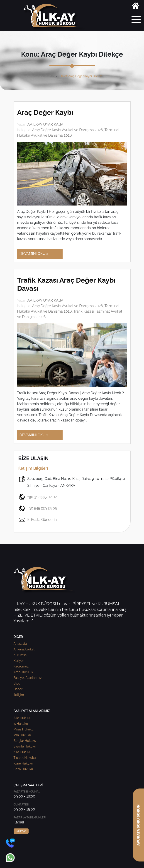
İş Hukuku (21, 724)
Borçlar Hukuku (25, 741)
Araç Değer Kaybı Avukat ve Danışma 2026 (67, 130)
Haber (18, 689)
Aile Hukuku (22, 718)
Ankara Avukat (24, 649)
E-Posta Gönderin (38, 520)
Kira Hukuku (22, 752)
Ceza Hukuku (23, 769)
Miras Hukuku (24, 729)
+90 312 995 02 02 (38, 497)
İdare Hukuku (23, 763)
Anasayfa (48, 76)
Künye (21, 831)
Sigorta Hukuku (25, 746)
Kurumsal (21, 655)
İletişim (19, 695)
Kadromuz (21, 666)
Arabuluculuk (23, 672)
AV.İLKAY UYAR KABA (45, 124)
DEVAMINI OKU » (34, 254)
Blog (17, 683)
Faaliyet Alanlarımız (28, 678)
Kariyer (19, 661)
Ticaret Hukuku (25, 758)
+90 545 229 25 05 (38, 508)
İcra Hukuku (22, 735)
